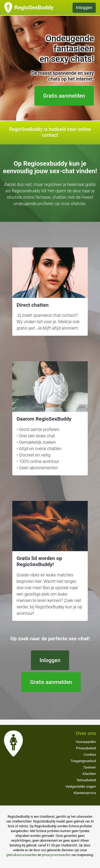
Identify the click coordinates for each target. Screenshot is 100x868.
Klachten (89, 774)
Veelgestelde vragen (81, 786)
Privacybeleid (86, 748)
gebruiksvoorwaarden (21, 855)
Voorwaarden (86, 742)
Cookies (90, 755)
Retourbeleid (86, 780)
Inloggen (84, 8)
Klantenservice (85, 793)
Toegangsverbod (83, 761)
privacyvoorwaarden (56, 855)
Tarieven (90, 767)
